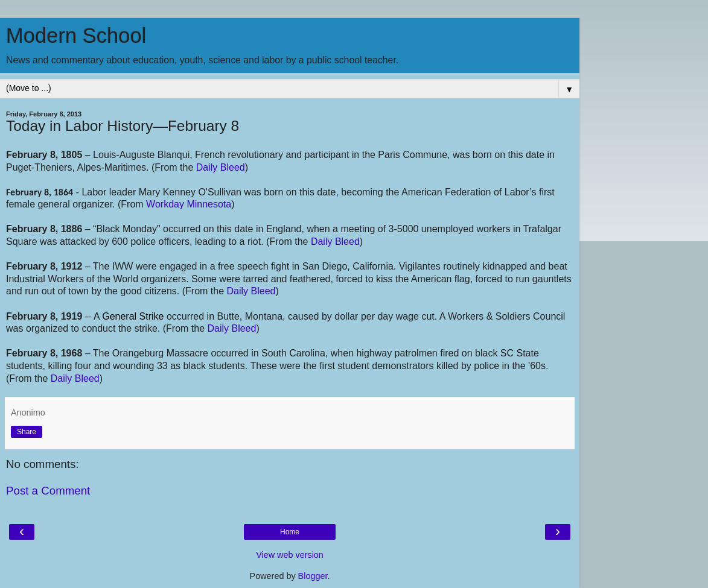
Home (290, 532)
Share (27, 432)
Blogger (313, 576)
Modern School (76, 36)
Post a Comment (48, 491)
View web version (290, 555)
